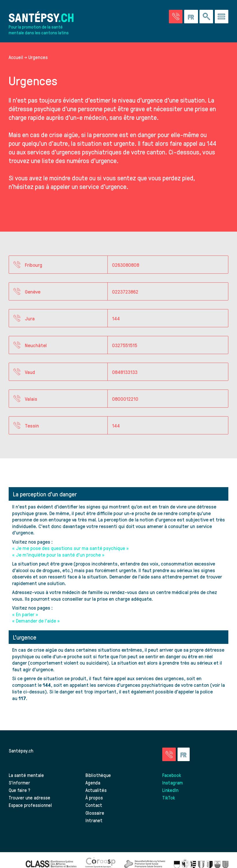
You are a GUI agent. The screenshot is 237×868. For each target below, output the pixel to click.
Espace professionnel (30, 805)
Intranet (94, 820)
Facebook (172, 775)
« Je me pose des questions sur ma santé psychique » (70, 548)
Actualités (96, 790)
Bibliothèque (98, 775)
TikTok (169, 797)
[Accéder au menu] (222, 17)
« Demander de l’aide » (36, 620)
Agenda (93, 782)
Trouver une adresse (29, 797)
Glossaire (95, 813)
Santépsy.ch (21, 750)
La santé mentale (26, 775)
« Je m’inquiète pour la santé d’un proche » (58, 554)
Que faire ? (19, 790)
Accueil (16, 57)
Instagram (172, 782)
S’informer (19, 782)
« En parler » (25, 614)
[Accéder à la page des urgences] (176, 17)
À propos (94, 797)
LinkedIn (170, 790)
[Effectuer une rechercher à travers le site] (206, 17)
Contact (94, 805)
